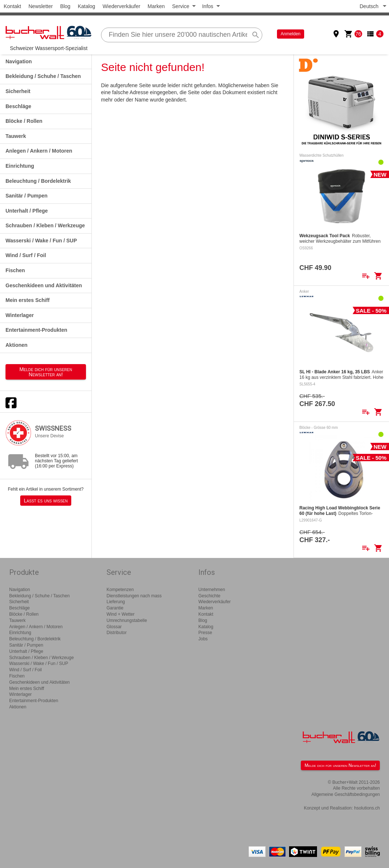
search (256, 35)
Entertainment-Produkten (36, 330)
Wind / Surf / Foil (26, 255)
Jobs (203, 639)
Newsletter (40, 6)
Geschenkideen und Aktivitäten (44, 285)
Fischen (15, 270)
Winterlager (20, 315)
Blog (65, 6)
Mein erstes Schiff (28, 300)
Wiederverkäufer (121, 6)
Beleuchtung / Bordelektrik (38, 181)
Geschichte (209, 596)
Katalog (87, 6)
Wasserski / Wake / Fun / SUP (41, 241)
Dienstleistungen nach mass (134, 596)
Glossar (114, 627)
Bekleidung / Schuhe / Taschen (43, 76)
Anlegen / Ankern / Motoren (39, 151)
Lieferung (116, 602)
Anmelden (291, 34)
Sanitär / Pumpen (26, 196)
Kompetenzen (120, 590)
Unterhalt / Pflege (27, 211)
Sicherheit (18, 91)
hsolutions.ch (367, 808)
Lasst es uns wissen (46, 501)
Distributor (117, 633)
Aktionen (17, 345)
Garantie (115, 608)
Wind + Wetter (120, 614)
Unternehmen (212, 590)
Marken (156, 6)
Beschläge (18, 106)
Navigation (19, 61)
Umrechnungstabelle (127, 620)
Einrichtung (20, 166)
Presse (205, 633)
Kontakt (12, 6)
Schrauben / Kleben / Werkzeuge (45, 225)
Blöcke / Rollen (24, 121)
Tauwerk (16, 136)
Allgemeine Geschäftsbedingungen (346, 794)
